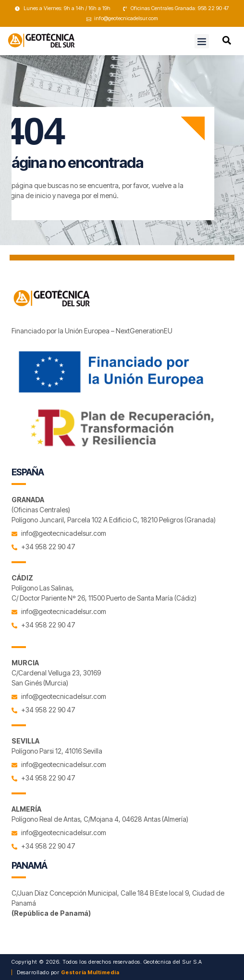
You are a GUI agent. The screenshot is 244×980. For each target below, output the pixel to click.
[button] (202, 41)
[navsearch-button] (227, 42)
